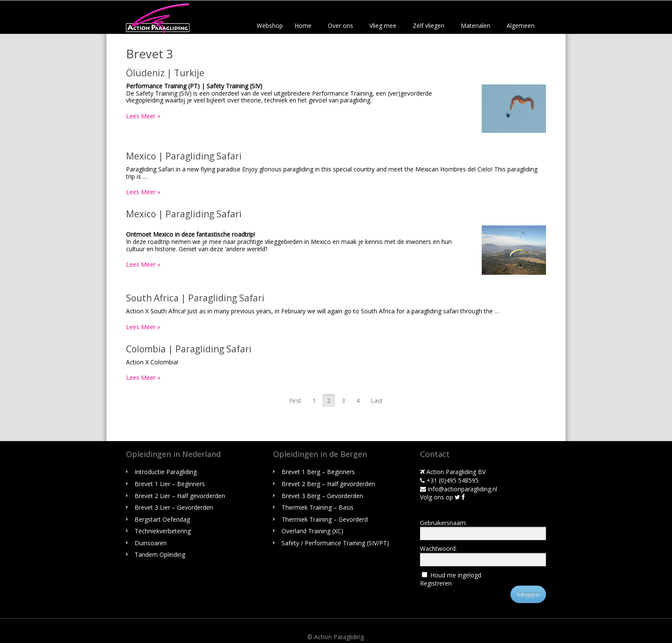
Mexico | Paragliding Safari (184, 156)
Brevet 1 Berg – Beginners (318, 472)
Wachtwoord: (438, 548)
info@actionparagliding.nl (459, 489)
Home (303, 26)
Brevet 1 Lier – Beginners (170, 484)
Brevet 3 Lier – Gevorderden (174, 507)
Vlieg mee (383, 26)
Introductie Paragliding (166, 472)
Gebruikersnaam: (443, 523)
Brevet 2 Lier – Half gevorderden (180, 496)
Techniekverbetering (163, 531)
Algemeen (520, 26)
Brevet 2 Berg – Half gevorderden (328, 484)
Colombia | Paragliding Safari (189, 349)
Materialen (475, 26)
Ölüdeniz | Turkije (165, 73)
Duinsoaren (151, 543)
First (295, 401)
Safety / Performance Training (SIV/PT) (335, 543)
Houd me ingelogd (456, 575)
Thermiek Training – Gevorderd (325, 519)
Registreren (436, 583)
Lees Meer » (143, 116)
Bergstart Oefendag (162, 519)
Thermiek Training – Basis (318, 507)
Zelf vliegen (429, 26)
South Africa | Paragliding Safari (195, 298)
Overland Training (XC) (312, 531)
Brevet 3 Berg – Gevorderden (322, 496)
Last (377, 401)
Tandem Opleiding (160, 554)
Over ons (340, 26)
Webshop (270, 26)
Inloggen (528, 594)
